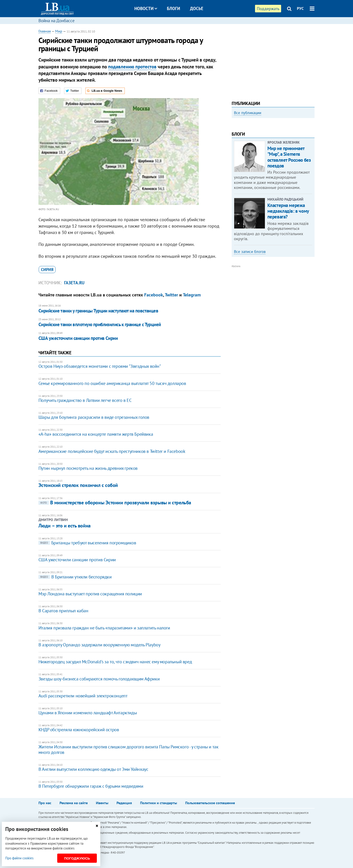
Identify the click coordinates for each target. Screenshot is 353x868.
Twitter (171, 295)
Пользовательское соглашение (210, 803)
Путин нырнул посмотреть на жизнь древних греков (88, 468)
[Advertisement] (273, 61)
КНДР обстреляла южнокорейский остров (79, 730)
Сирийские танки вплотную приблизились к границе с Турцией (100, 324)
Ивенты (102, 803)
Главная (45, 31)
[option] (273, 157)
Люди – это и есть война (65, 526)
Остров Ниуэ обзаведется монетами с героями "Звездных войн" (100, 366)
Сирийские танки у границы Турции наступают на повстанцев (98, 311)
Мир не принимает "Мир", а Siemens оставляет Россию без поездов (289, 219)
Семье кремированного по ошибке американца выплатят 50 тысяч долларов (112, 383)
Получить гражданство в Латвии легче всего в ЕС (85, 400)
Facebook (154, 295)
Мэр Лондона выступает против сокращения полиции (90, 594)
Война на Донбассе (57, 21)
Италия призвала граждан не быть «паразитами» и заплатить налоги (104, 628)
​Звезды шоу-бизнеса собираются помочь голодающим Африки (99, 679)
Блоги (174, 8)
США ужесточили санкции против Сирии (78, 338)
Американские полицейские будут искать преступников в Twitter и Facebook (112, 451)
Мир (59, 31)
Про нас (45, 803)
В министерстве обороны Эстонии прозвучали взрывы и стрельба (115, 503)
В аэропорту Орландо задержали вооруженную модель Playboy (99, 645)
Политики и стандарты (159, 803)
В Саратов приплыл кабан (63, 611)
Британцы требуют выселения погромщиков (87, 543)
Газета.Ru (74, 283)
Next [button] (312, 159)
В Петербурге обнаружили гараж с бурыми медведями (91, 786)
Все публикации (248, 113)
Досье (197, 8)
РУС (300, 8)
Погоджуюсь (77, 858)
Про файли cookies (19, 858)
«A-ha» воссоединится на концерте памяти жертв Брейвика (96, 434)
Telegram (192, 295)
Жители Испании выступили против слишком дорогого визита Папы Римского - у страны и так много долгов (129, 750)
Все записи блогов (250, 313)
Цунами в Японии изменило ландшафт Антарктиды (88, 713)
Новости (146, 8)
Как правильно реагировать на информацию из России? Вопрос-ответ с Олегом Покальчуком (269, 171)
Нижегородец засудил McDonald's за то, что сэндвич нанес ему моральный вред (115, 662)
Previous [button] (234, 159)
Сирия (47, 270)
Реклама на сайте (74, 803)
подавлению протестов (132, 67)
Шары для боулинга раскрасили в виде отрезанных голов (94, 417)
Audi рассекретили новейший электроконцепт (83, 696)
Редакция (124, 803)
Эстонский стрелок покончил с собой (78, 485)
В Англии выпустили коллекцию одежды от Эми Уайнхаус (93, 769)
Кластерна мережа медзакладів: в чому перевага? (288, 273)
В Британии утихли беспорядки (75, 577)
